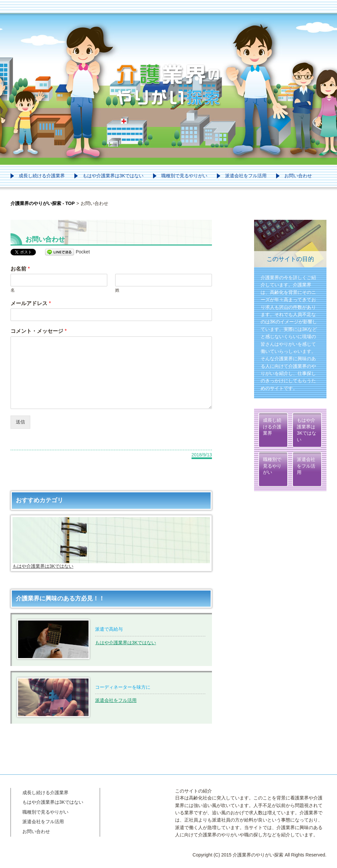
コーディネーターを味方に (123, 687)
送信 (20, 422)
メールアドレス (31, 303)
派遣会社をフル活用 (246, 176)
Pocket (83, 252)
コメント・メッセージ (39, 331)
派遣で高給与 (109, 629)
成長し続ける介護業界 (42, 176)
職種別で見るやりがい (184, 176)
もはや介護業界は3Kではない (113, 176)
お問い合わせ (298, 176)
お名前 (20, 269)
